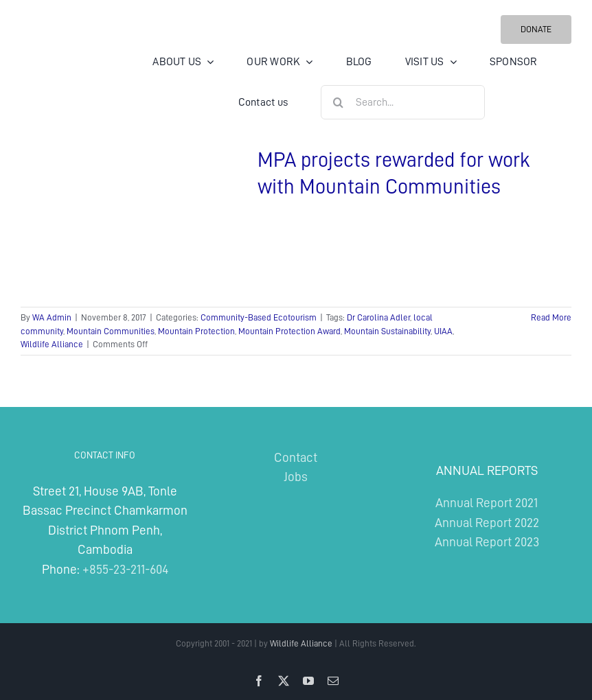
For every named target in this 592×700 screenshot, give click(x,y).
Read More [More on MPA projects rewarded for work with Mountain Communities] (551, 317)
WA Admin (52, 317)
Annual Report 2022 (487, 523)
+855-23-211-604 (125, 569)
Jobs (296, 477)
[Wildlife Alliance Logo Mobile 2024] (64, 59)
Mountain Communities (111, 331)
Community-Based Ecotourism (259, 317)
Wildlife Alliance (52, 344)
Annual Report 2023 (487, 542)
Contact (296, 457)
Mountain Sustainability (387, 331)
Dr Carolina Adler (378, 317)
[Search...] (403, 102)
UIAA (443, 331)
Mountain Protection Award (289, 331)
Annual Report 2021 (487, 503)
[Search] (338, 102)
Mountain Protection (196, 331)
